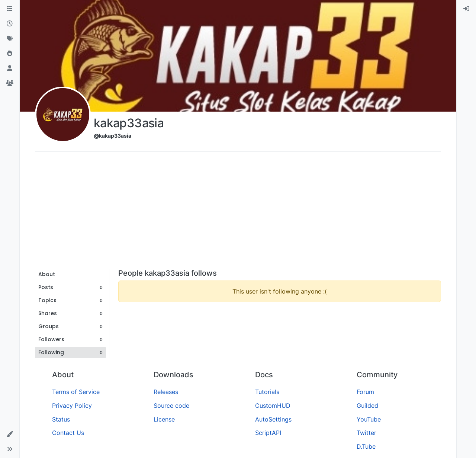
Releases (166, 392)
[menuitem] (466, 9)
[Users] (10, 68)
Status (61, 419)
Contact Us (68, 433)
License (164, 419)
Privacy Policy (72, 406)
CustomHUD (273, 406)
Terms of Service (76, 392)
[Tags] (10, 39)
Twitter (366, 433)
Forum (365, 392)
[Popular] (10, 54)
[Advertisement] (238, 213)
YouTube (369, 419)
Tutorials (267, 392)
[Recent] (10, 24)
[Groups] (10, 83)
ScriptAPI (268, 433)
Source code (171, 406)
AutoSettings (273, 419)
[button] (10, 434)
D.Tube (366, 446)
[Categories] (10, 9)
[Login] (466, 9)
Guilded (367, 406)
